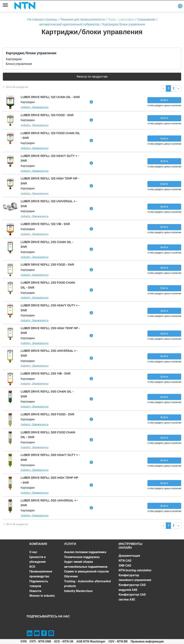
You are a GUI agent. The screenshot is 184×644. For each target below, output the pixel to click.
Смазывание (146, 19)
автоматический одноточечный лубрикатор (69, 24)
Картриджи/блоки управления (124, 24)
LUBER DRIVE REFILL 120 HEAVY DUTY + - (50, 158)
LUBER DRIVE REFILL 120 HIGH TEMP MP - (50, 181)
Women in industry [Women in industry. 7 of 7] (42, 596)
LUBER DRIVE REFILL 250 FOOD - (47, 265)
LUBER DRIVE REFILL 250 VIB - (46, 373)
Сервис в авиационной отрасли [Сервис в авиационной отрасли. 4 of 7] (86, 571)
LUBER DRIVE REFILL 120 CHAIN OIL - (50, 97)
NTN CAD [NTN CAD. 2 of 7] (125, 561)
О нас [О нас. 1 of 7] (33, 552)
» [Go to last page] (179, 88)
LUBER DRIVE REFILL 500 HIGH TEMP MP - (49, 480)
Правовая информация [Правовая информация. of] (147, 641)
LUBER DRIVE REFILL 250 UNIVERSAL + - (49, 353)
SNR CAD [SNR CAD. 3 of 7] (125, 566)
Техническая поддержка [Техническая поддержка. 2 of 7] (82, 557)
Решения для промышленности (83, 19)
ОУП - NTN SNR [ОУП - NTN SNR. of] (40, 641)
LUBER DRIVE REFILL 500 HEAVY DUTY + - (50, 457)
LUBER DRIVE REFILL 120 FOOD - (47, 115)
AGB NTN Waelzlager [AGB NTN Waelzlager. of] (91, 641)
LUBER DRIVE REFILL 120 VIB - (45, 224)
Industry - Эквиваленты (35, 107)
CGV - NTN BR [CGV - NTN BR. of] (118, 641)
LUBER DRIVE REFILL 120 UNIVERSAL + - (49, 204)
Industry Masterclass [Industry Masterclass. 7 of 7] (78, 591)
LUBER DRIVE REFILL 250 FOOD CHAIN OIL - (48, 285)
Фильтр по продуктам (92, 77)
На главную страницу (42, 19)
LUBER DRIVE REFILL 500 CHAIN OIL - (47, 394)
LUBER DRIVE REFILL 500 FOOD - (47, 414)
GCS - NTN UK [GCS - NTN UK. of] (64, 641)
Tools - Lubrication (121, 19)
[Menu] (5, 6)
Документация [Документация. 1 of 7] (129, 556)
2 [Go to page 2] (173, 88)
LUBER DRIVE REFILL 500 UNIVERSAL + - (49, 503)
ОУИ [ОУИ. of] (23, 641)
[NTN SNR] (25, 6)
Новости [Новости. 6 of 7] (35, 591)
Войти (164, 100)
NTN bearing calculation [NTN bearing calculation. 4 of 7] (135, 570)
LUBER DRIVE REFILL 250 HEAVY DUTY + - (50, 308)
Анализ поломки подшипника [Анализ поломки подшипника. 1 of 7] (85, 552)
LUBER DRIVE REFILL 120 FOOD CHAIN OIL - (50, 135)
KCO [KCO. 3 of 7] (32, 567)
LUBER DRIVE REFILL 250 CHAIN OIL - (47, 244)
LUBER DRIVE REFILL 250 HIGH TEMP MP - (50, 331)
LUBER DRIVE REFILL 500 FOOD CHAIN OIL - (48, 435)
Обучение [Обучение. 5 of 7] (71, 576)
